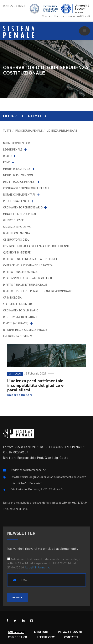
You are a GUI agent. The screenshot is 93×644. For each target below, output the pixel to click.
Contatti (71, 637)
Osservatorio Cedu (16, 239)
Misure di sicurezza (17, 169)
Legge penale (13, 149)
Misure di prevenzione (19, 175)
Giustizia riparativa (17, 227)
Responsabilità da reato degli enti (28, 278)
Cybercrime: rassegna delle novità (28, 265)
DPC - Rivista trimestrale (20, 317)
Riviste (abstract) (16, 323)
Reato (7, 156)
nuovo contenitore (17, 143)
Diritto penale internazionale (25, 285)
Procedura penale (29, 130)
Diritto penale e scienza (20, 272)
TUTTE (7, 130)
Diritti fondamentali (18, 233)
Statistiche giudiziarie (19, 304)
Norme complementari (19, 194)
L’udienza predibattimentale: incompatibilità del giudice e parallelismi (36, 385)
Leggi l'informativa (38, 567)
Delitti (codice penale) (19, 182)
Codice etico (18, 637)
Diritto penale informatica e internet (30, 259)
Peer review (46, 637)
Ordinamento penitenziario (23, 207)
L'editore (41, 632)
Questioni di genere (17, 252)
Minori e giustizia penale (21, 214)
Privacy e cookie (71, 632)
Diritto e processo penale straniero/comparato (38, 291)
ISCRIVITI (18, 597)
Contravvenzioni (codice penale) (27, 188)
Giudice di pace (13, 220)
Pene (7, 162)
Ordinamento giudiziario (21, 310)
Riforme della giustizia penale (25, 330)
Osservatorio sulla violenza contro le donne (36, 246)
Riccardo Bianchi (20, 395)
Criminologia (12, 297)
